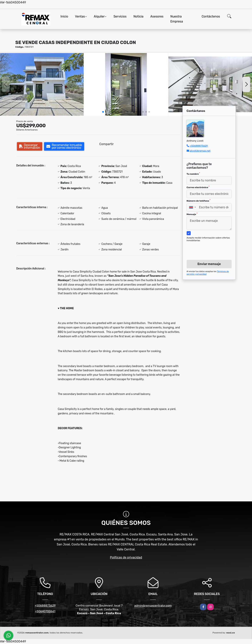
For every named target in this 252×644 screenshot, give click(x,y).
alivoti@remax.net (200, 151)
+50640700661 (45, 611)
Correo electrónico (198, 187)
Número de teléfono (199, 201)
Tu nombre (193, 174)
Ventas (80, 16)
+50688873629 (199, 146)
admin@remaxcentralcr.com (153, 606)
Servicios (120, 16)
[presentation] (208, 247)
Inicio (64, 16)
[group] (42, 84)
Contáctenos (211, 16)
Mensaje (192, 214)
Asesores (157, 16)
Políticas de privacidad (126, 557)
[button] (103, 112)
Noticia (138, 16)
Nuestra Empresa (177, 19)
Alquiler (99, 16)
